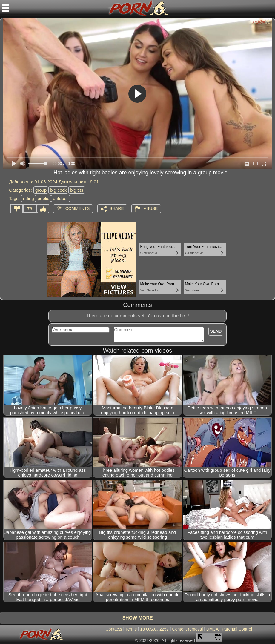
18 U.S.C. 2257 (154, 629)
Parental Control (237, 629)
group (41, 190)
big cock (58, 190)
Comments (78, 208)
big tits (77, 190)
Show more (137, 618)
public (43, 198)
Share (117, 208)
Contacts (114, 629)
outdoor (60, 198)
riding (29, 198)
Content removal (188, 629)
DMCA (212, 629)
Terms (131, 629)
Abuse (151, 208)
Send (216, 331)
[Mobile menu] (5, 8)
